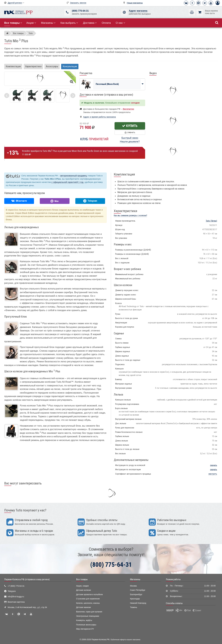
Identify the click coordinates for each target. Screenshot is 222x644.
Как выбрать (69, 23)
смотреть (213, 474)
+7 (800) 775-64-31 (16, 586)
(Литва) (211, 221)
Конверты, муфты (84, 620)
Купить (130, 126)
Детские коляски (84, 590)
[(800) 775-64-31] (67, 12)
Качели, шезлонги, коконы (88, 603)
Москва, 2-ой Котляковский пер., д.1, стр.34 (27, 607)
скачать (214, 465)
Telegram (12, 591)
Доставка (90, 23)
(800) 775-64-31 (80, 11)
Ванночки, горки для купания (89, 612)
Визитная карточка (16, 602)
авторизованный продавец (74, 176)
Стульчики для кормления (88, 599)
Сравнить (130, 133)
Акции (31, 23)
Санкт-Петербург (138, 590)
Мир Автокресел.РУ (85, 629)
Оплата (106, 23)
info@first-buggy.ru (16, 597)
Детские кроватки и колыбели (89, 595)
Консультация (70, 66)
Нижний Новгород (138, 603)
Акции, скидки (82, 586)
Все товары (82, 579)
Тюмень (134, 607)
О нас (120, 23)
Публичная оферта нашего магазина (125, 640)
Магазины (48, 23)
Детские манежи (84, 607)
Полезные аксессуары (86, 625)
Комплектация (13, 66)
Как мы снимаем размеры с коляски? (130, 215)
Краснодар (135, 599)
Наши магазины (135, 3)
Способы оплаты (174, 603)
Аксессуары (52, 66)
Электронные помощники (88, 616)
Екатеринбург (136, 595)
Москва (133, 586)
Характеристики (33, 66)
